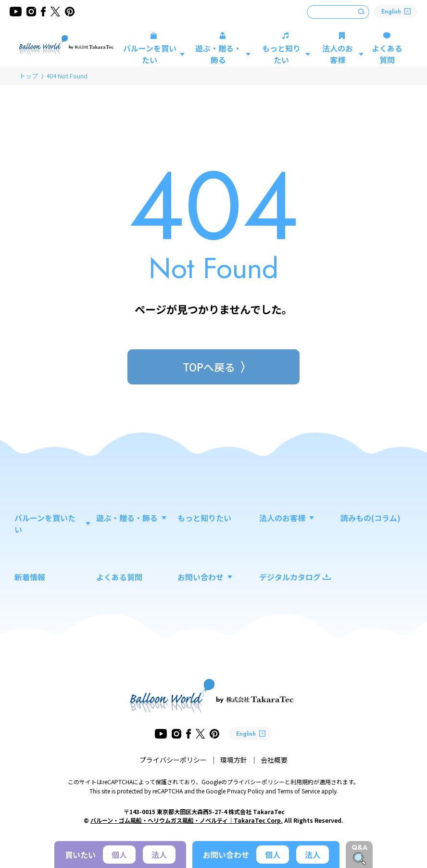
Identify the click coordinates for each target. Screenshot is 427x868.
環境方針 (234, 760)
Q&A (359, 847)
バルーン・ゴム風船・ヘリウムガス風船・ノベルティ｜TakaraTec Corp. (187, 820)
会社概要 (274, 760)
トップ (29, 76)
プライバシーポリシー (173, 760)
